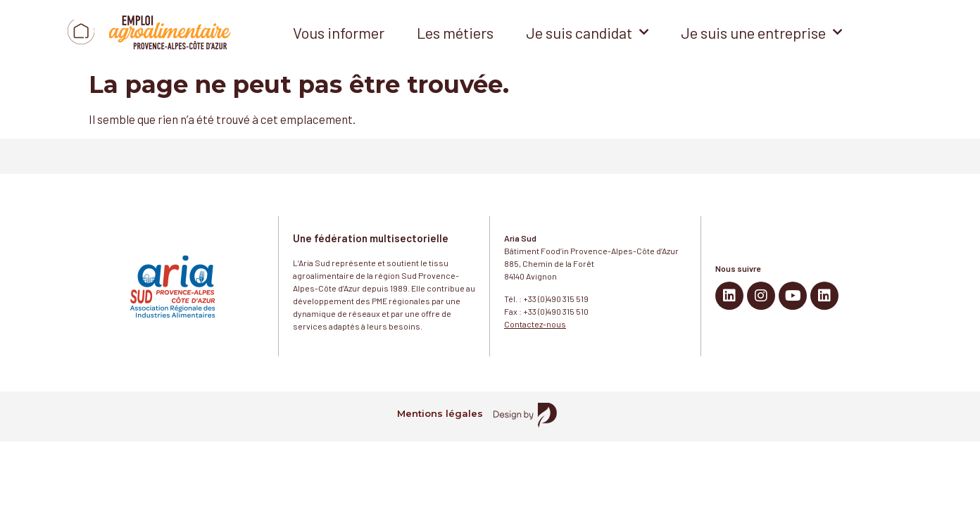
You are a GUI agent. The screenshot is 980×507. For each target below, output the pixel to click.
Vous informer (339, 32)
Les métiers (455, 32)
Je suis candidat (587, 32)
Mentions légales (440, 413)
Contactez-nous (535, 324)
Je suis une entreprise (761, 32)
